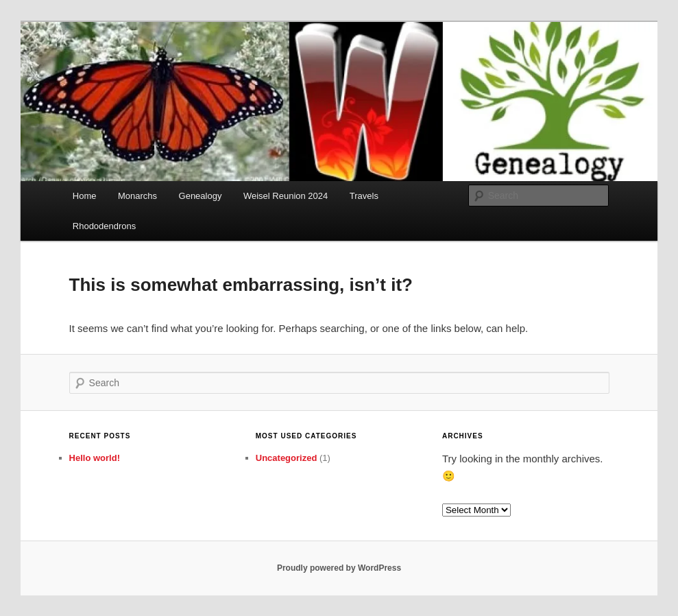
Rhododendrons (105, 226)
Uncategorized (287, 458)
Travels (364, 196)
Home (85, 196)
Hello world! (95, 458)
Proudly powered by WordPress (339, 568)
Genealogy (201, 196)
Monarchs (137, 196)
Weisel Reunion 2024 (286, 196)
